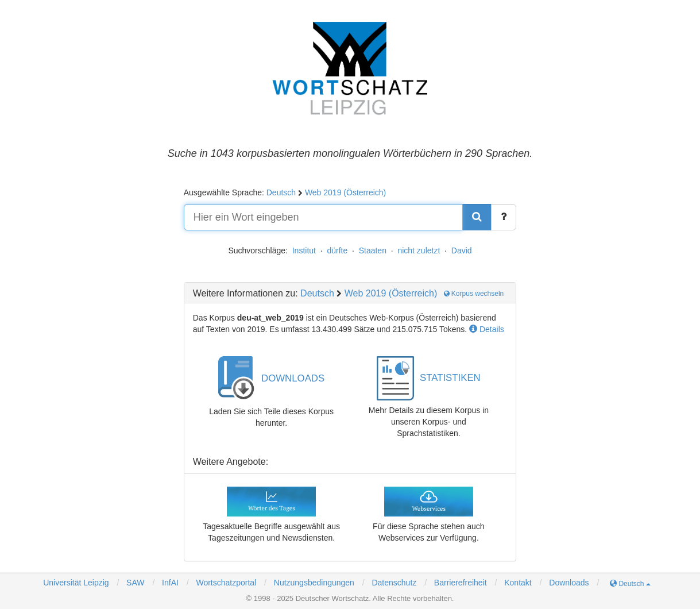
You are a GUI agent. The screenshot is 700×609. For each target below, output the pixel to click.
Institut (304, 250)
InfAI (169, 583)
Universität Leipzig (76, 583)
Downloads (569, 583)
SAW (134, 583)
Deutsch (281, 192)
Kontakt (518, 583)
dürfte (337, 250)
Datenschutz (394, 583)
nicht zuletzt (419, 250)
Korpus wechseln (474, 294)
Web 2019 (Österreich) (345, 192)
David (462, 250)
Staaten (373, 250)
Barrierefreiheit (461, 583)
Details (487, 329)
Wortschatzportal (225, 583)
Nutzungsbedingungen (314, 583)
